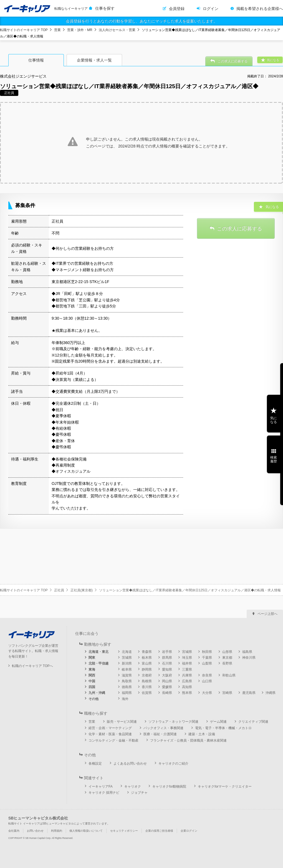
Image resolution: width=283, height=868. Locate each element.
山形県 (227, 652)
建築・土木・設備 (202, 734)
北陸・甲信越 (98, 663)
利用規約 (57, 831)
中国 (92, 681)
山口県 (207, 681)
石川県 (167, 663)
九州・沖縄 (97, 693)
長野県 (227, 663)
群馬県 (167, 658)
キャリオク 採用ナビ (104, 793)
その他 (94, 699)
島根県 (147, 681)
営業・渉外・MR (80, 30)
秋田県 (207, 652)
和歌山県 (229, 675)
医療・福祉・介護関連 (160, 734)
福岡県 (127, 693)
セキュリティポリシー (124, 831)
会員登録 (177, 9)
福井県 (187, 663)
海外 (125, 699)
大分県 (207, 693)
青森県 (147, 652)
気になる (274, 420)
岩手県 (167, 652)
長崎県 (167, 693)
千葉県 (207, 658)
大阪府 (167, 675)
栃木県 (147, 658)
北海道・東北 (98, 652)
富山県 (147, 663)
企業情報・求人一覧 (94, 60)
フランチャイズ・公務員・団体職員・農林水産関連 (188, 740)
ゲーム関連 (218, 722)
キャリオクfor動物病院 (169, 786)
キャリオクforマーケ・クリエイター (225, 786)
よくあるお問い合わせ (130, 763)
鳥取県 (127, 681)
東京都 (227, 658)
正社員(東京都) (82, 590)
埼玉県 (187, 658)
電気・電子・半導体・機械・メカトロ (223, 728)
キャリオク (133, 786)
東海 (92, 670)
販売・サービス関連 (122, 722)
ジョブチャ (139, 793)
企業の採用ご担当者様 (159, 831)
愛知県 (167, 670)
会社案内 (14, 831)
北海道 (127, 652)
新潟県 (127, 663)
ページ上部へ (267, 614)
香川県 (147, 687)
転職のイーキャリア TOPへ (32, 666)
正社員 (59, 590)
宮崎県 (227, 693)
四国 (92, 687)
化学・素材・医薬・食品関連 (110, 734)
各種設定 (95, 763)
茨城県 (127, 658)
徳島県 (127, 687)
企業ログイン (189, 831)
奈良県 (207, 675)
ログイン (211, 9)
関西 (92, 675)
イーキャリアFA (101, 786)
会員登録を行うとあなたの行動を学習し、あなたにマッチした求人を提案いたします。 (141, 21)
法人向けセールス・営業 (117, 30)
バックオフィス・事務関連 (163, 728)
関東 (92, 658)
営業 (57, 30)
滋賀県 (127, 675)
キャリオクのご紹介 (173, 763)
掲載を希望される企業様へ (260, 9)
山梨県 (207, 663)
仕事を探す (105, 8)
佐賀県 (147, 693)
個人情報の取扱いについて (86, 831)
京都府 (147, 675)
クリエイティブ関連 (253, 722)
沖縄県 (271, 693)
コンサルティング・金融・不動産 (113, 740)
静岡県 (147, 670)
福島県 (247, 652)
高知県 (187, 687)
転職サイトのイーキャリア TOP (24, 30)
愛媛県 (167, 687)
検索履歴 (274, 459)
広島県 (187, 681)
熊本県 (187, 693)
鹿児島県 (249, 693)
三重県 (187, 670)
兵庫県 (187, 675)
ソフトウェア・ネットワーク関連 (173, 722)
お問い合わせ (35, 831)
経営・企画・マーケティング (110, 728)
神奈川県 (249, 658)
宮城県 (187, 652)
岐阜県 (127, 670)
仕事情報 (36, 60)
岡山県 (167, 681)
